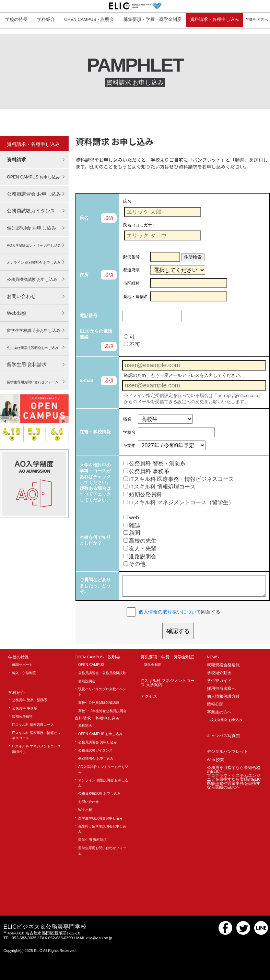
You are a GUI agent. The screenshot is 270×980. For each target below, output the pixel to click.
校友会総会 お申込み (226, 720)
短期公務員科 (143, 494)
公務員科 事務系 (146, 471)
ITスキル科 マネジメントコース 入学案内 (168, 683)
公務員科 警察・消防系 (154, 463)
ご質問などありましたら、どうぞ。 (95, 586)
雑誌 (132, 525)
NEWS (213, 657)
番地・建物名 (136, 296)
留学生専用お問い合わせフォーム (102, 851)
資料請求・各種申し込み (215, 20)
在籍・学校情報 (95, 432)
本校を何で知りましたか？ (95, 540)
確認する (178, 631)
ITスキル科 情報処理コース (160, 487)
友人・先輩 (140, 549)
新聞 (132, 533)
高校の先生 (140, 541)
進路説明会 (140, 556)
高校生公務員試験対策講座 (99, 703)
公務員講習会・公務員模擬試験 (102, 673)
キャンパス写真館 (223, 736)
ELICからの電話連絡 (96, 334)
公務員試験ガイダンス (31, 211)
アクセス (149, 697)
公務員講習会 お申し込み (34, 194)
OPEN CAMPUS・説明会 (89, 20)
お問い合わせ (21, 296)
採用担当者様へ (221, 689)
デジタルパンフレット (227, 752)
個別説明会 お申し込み (32, 228)
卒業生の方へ (219, 712)
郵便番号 (131, 257)
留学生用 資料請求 (27, 364)
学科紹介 (46, 20)
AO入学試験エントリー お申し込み (104, 770)
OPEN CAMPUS (91, 665)
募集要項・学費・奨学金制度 (152, 20)
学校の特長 (16, 20)
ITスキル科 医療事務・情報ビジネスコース (179, 479)
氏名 (84, 218)
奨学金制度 (153, 665)
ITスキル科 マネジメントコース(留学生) (36, 749)
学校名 (129, 432)
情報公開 (215, 704)
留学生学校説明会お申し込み (101, 818)
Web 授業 (216, 760)
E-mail (86, 380)
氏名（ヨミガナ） (140, 225)
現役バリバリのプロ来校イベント (102, 692)
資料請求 (16, 160)
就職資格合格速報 (223, 665)
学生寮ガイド (219, 681)
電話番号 (89, 316)
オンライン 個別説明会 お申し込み (103, 783)
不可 (132, 344)
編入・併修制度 (24, 673)
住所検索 (193, 257)
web (131, 517)
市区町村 (131, 283)
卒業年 (129, 445)
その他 (134, 564)
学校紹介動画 (219, 673)
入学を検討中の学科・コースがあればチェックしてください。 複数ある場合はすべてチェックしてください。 (95, 482)
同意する (179, 612)
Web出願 (16, 313)
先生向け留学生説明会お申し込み (102, 829)
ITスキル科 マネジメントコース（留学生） (179, 502)
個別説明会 (87, 681)
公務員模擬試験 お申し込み (99, 793)
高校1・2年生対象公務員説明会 (103, 711)
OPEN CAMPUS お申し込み (100, 734)
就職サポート (22, 665)
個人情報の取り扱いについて (170, 612)
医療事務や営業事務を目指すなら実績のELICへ (234, 786)
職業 (127, 419)
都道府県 (131, 270)
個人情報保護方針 (223, 697)
